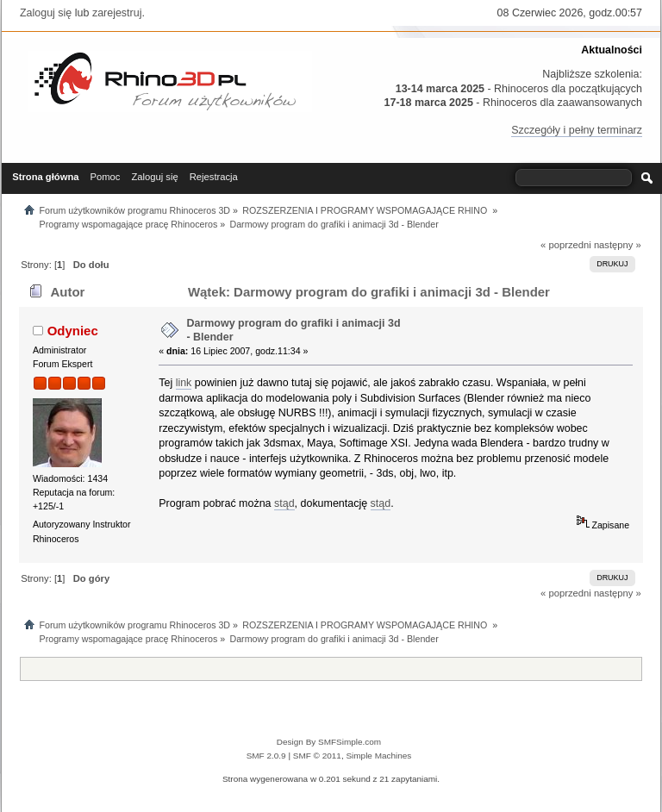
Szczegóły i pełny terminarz (577, 130)
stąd (284, 503)
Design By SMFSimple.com (329, 742)
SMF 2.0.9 (266, 756)
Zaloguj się (46, 13)
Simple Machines (378, 756)
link (184, 383)
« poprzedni (566, 245)
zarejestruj (117, 13)
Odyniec (73, 331)
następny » (618, 245)
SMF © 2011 (317, 756)
